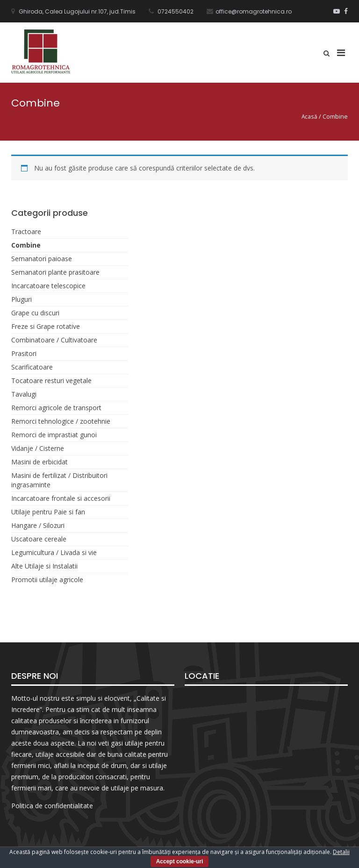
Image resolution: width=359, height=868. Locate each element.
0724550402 (175, 11)
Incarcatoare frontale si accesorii (61, 498)
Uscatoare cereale (39, 539)
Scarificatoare (32, 367)
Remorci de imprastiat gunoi (54, 435)
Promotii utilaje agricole (47, 580)
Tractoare (26, 231)
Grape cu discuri (35, 313)
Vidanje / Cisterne (38, 448)
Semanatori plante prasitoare (55, 272)
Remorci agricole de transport (56, 408)
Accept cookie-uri (180, 861)
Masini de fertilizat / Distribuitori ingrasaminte (59, 480)
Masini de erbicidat (39, 462)
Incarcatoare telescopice (48, 286)
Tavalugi (24, 394)
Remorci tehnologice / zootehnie (61, 421)
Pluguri (22, 299)
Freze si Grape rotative (46, 326)
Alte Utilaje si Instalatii (44, 566)
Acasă (309, 116)
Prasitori (24, 353)
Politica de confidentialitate (52, 806)
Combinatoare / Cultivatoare (54, 340)
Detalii (341, 852)
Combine (26, 245)
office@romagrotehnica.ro (254, 11)
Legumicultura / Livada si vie (54, 552)
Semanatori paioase (42, 259)
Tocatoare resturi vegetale (51, 381)
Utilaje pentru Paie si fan (48, 512)
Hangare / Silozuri (38, 525)
